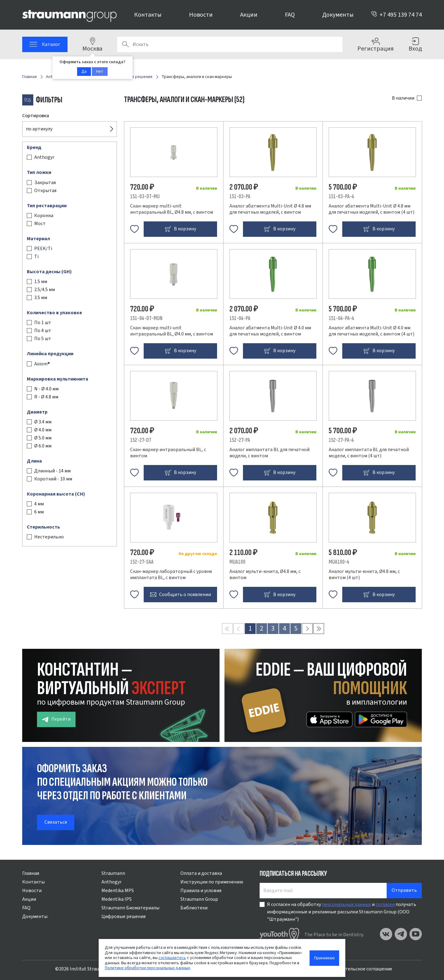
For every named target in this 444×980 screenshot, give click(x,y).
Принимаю (325, 958)
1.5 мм (41, 282)
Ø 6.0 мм (43, 446)
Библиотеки (194, 908)
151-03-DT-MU (145, 197)
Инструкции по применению (212, 882)
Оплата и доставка (201, 873)
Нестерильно (49, 537)
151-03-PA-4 (341, 197)
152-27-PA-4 (341, 440)
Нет (100, 72)
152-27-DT (141, 440)
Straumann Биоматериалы (130, 908)
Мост (40, 224)
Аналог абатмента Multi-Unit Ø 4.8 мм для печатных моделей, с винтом (270, 209)
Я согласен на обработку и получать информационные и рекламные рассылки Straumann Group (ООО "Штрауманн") (342, 912)
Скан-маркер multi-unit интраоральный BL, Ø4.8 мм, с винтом (172, 209)
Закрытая (45, 183)
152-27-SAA (142, 562)
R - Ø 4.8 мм (46, 397)
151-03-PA (240, 197)
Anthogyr (44, 157)
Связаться (56, 822)
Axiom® (42, 364)
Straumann (113, 873)
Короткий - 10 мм (53, 479)
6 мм (39, 512)
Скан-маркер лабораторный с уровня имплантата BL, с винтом (171, 574)
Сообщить (180, 595)
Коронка (44, 216)
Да (84, 72)
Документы (338, 15)
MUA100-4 (339, 562)
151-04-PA (240, 318)
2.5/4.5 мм (45, 290)
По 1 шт (43, 323)
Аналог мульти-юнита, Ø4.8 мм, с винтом (265, 574)
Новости (201, 15)
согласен (385, 904)
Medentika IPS (117, 899)
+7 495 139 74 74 (396, 15)
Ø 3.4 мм (43, 422)
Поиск (125, 44)
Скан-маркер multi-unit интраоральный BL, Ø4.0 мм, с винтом (172, 331)
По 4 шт (43, 331)
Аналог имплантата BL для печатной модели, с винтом (269, 453)
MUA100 (237, 562)
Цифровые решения (123, 916)
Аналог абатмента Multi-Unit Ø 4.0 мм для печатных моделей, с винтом (270, 331)
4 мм (39, 504)
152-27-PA (240, 440)
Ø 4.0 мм (43, 430)
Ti (36, 257)
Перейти (56, 719)
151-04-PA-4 (341, 318)
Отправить (404, 890)
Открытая (45, 191)
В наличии (403, 98)
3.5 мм (41, 298)
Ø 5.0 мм (43, 438)
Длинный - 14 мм (52, 471)
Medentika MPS (118, 891)
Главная (31, 873)
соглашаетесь (172, 958)
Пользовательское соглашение (358, 969)
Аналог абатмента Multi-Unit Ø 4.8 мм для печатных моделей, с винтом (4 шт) (372, 209)
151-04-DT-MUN (146, 318)
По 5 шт (43, 339)
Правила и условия (201, 891)
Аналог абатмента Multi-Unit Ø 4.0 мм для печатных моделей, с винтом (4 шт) (372, 331)
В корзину (180, 229)
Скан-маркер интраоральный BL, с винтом (168, 453)
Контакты (148, 15)
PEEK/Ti (43, 249)
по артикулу (39, 129)
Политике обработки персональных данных (147, 968)
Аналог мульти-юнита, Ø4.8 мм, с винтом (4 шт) (364, 574)
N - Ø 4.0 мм (46, 389)
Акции (249, 15)
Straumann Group (199, 899)
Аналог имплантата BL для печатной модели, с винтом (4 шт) (369, 453)
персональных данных (346, 904)
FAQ (290, 15)
